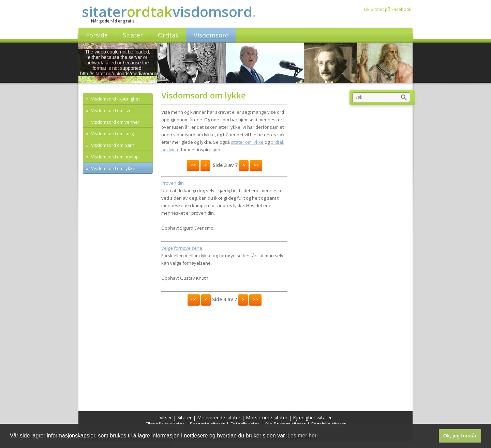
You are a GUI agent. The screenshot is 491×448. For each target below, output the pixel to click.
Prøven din (173, 183)
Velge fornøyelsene (182, 248)
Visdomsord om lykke (113, 168)
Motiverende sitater (219, 418)
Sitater (184, 418)
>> (256, 165)
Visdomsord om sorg (112, 134)
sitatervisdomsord (169, 11)
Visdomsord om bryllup (114, 157)
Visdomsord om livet (111, 110)
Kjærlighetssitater (312, 418)
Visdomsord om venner (115, 122)
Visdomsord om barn (112, 145)
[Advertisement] (224, 356)
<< (193, 165)
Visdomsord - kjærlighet (115, 99)
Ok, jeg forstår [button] (460, 436)
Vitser (166, 418)
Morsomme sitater (267, 418)
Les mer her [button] (302, 436)
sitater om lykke (247, 142)
